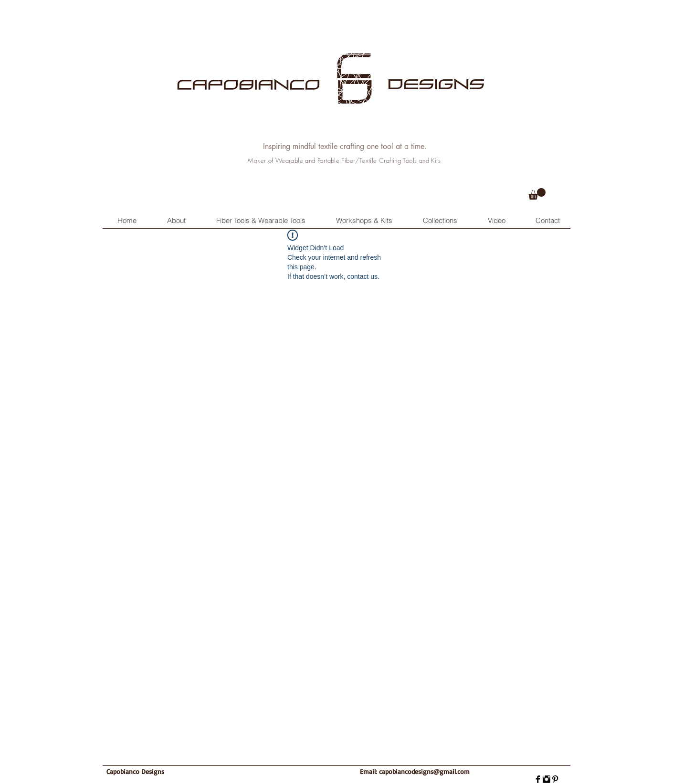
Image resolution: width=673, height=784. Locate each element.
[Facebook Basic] (538, 779)
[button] (537, 194)
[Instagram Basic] (547, 779)
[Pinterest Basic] (555, 779)
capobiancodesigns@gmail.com (424, 771)
